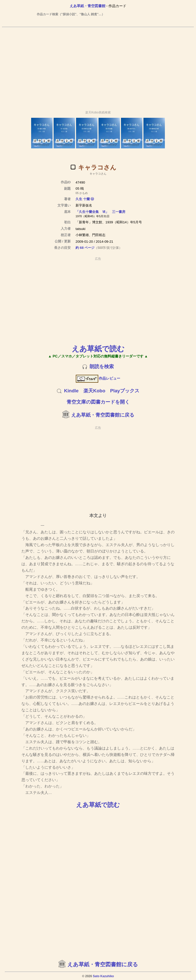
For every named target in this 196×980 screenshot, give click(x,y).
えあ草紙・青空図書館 (88, 6)
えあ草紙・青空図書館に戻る (103, 415)
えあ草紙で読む (98, 349)
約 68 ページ (85, 248)
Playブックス (125, 391)
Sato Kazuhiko (103, 976)
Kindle (71, 391)
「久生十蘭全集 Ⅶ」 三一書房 (100, 212)
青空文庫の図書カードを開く (98, 402)
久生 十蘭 (83, 199)
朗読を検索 (102, 366)
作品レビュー (98, 378)
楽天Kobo (94, 391)
